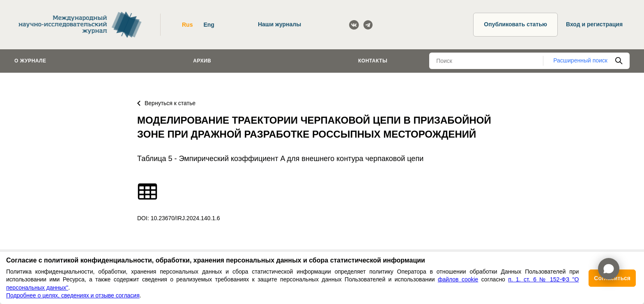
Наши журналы (279, 24)
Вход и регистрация (594, 24)
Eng (209, 25)
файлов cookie (458, 279)
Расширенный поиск (580, 60)
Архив (202, 61)
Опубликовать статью (515, 24)
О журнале (30, 61)
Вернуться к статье (166, 103)
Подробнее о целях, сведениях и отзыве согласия (73, 295)
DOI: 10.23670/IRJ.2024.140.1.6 (179, 218)
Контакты (373, 61)
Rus (187, 25)
